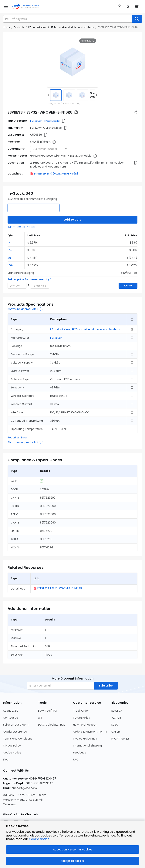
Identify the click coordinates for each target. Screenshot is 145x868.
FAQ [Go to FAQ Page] (76, 760)
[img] (56, 95)
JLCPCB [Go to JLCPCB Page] (116, 718)
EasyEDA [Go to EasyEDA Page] (117, 711)
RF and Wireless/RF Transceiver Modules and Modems (85, 329)
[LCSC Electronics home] (26, 6)
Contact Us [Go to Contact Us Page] (10, 718)
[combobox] (50, 149)
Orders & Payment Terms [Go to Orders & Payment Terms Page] (90, 732)
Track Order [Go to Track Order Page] (81, 711)
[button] (120, 6)
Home (6, 27)
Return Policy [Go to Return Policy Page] (82, 718)
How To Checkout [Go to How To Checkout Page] (85, 725)
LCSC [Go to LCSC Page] (115, 725)
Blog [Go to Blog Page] (6, 760)
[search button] (137, 19)
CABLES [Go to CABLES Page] (116, 732)
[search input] (68, 19)
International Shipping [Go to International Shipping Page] (87, 746)
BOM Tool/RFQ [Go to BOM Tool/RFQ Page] (48, 711)
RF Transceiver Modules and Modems (72, 27)
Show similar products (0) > (26, 309)
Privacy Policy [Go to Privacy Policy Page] (12, 746)
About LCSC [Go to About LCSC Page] (11, 711)
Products (19, 27)
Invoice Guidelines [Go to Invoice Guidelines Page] (85, 739)
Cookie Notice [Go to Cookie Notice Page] (12, 753)
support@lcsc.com (24, 788)
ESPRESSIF (37, 121)
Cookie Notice (39, 839)
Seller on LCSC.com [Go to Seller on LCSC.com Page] (16, 725)
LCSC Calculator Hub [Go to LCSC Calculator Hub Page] (52, 725)
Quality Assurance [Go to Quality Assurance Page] (15, 732)
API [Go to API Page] (40, 718)
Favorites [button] (88, 41)
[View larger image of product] (72, 62)
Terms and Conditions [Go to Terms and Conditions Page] (18, 739)
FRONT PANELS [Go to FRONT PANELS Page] (120, 739)
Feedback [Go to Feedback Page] (79, 753)
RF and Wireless (37, 27)
